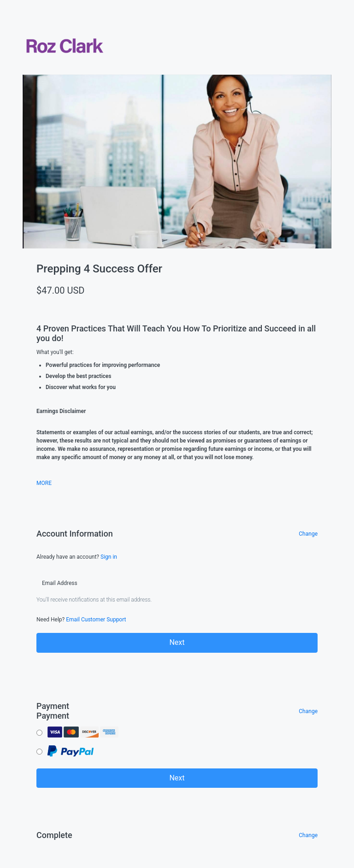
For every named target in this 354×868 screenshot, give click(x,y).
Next (177, 642)
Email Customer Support (96, 620)
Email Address (60, 583)
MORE (44, 483)
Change (308, 534)
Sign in (109, 557)
